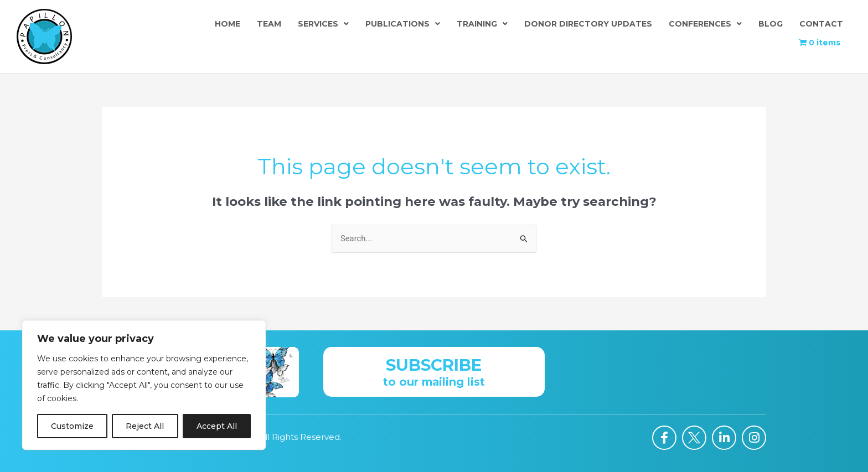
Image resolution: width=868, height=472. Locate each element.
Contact (821, 24)
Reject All (145, 426)
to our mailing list (434, 382)
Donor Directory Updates (588, 24)
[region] (144, 385)
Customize (72, 426)
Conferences (705, 24)
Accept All (217, 426)
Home (228, 24)
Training (482, 24)
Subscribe (434, 365)
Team (269, 24)
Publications (403, 24)
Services (323, 24)
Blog (771, 24)
